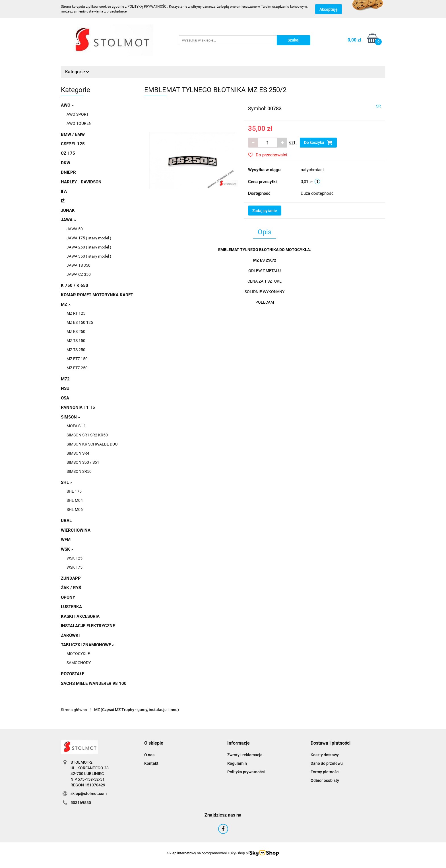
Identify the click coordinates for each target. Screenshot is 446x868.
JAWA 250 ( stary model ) (89, 247)
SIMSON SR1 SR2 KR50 (87, 435)
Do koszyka (318, 142)
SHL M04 (75, 500)
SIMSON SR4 (78, 453)
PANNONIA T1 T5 (78, 407)
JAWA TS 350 (79, 265)
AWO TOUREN (79, 123)
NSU (65, 388)
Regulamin (237, 763)
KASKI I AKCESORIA (80, 616)
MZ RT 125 (76, 313)
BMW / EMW (73, 134)
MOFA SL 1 (76, 426)
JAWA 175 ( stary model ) (89, 238)
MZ (66, 304)
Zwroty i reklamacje (245, 755)
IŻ (63, 201)
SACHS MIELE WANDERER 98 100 (94, 683)
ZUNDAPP (71, 578)
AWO (67, 105)
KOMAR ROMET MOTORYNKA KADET (97, 295)
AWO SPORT (78, 114)
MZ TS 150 (76, 341)
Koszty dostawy (325, 755)
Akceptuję (329, 9)
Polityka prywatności (246, 772)
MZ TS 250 (76, 350)
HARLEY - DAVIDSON (81, 182)
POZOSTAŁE (73, 674)
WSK (67, 549)
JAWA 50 (75, 229)
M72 (65, 379)
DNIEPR (68, 172)
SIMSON (71, 417)
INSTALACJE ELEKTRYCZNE (88, 626)
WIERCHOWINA (76, 530)
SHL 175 (74, 491)
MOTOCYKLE (78, 654)
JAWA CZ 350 (79, 274)
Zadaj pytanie (265, 211)
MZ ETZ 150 (77, 359)
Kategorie (77, 72)
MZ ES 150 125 (80, 322)
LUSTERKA (71, 607)
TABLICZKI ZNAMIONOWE (88, 645)
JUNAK (68, 210)
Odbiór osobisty (325, 780)
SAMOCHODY (79, 663)
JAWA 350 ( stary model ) (89, 256)
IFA (64, 191)
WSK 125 (75, 558)
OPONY (68, 597)
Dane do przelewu (327, 763)
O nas (149, 755)
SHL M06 (75, 509)
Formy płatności (325, 772)
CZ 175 (68, 153)
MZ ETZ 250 (77, 368)
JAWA (68, 220)
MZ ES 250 (76, 332)
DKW (66, 163)
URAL (66, 521)
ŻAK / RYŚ (71, 588)
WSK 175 (75, 567)
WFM (66, 540)
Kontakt (151, 763)
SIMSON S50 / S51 (83, 462)
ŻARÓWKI (70, 635)
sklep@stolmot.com (89, 794)
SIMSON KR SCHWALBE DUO (92, 444)
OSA (65, 398)
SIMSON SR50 (79, 471)
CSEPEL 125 (73, 144)
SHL (67, 482)
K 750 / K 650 (75, 285)
